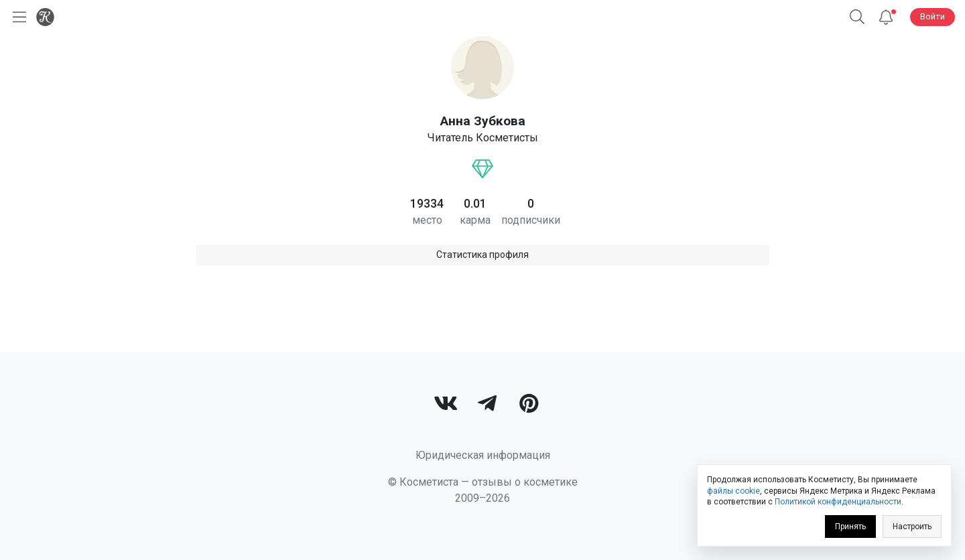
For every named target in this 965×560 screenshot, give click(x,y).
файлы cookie (733, 491)
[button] (857, 17)
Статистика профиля (482, 255)
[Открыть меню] (17, 17)
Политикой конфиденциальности (838, 502)
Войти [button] (932, 16)
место (427, 220)
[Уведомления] (886, 17)
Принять (850, 527)
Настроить (912, 527)
